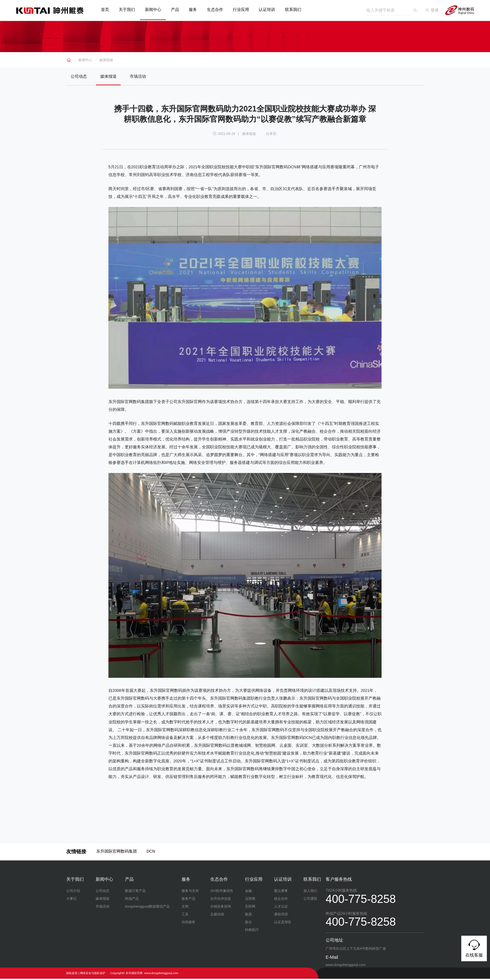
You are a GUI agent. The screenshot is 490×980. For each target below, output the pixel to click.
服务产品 (188, 900)
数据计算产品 (135, 892)
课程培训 (281, 915)
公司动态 (79, 76)
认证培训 (271, 10)
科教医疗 (252, 931)
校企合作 (281, 900)
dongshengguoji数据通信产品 (147, 908)
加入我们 (310, 892)
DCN (151, 853)
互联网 (250, 908)
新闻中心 (157, 10)
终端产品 (132, 900)
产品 (179, 10)
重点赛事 (281, 892)
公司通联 (310, 900)
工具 (185, 915)
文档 (185, 908)
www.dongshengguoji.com (161, 974)
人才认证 (281, 908)
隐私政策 (72, 974)
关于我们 (131, 10)
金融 (248, 892)
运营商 (250, 900)
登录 (436, 10)
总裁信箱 (217, 915)
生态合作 (219, 10)
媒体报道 (106, 59)
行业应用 (245, 10)
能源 (248, 915)
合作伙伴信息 (221, 900)
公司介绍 (73, 892)
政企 (248, 923)
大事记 (71, 900)
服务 (197, 10)
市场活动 (140, 76)
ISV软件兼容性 (222, 892)
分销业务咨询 (221, 908)
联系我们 (297, 10)
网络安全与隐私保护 (93, 974)
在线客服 (474, 948)
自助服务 (188, 923)
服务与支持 (190, 892)
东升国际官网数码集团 (117, 853)
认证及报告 (283, 923)
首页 (109, 10)
